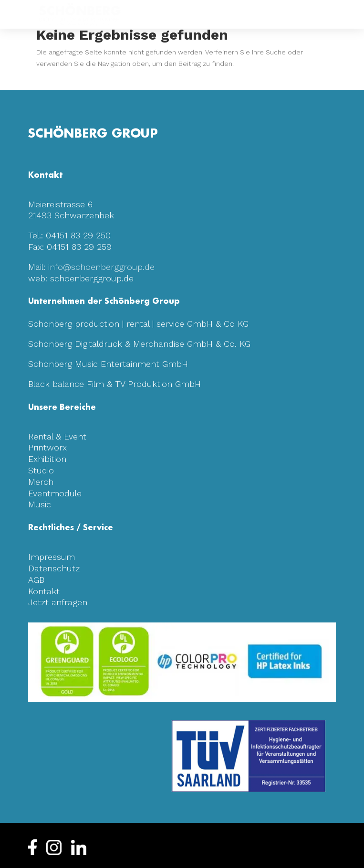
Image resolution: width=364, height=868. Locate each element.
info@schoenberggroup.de (101, 267)
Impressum (52, 557)
